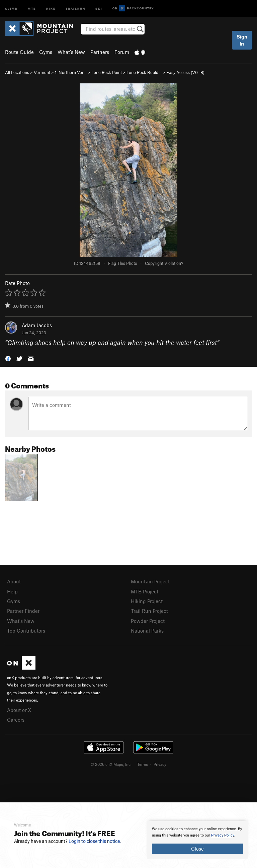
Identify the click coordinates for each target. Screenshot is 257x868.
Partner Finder (23, 611)
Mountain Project (150, 581)
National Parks (147, 631)
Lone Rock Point (107, 72)
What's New (71, 52)
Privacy (160, 764)
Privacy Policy (223, 835)
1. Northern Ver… (71, 72)
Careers (16, 720)
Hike (51, 8)
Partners (100, 52)
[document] (197, 840)
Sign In (242, 40)
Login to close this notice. (95, 841)
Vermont (42, 72)
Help (12, 591)
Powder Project (148, 621)
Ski (99, 8)
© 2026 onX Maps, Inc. (111, 764)
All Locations (17, 72)
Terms (143, 764)
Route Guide (19, 52)
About (14, 581)
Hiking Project (147, 601)
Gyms (46, 52)
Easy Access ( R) (185, 72)
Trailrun (75, 8)
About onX (19, 710)
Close (197, 849)
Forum (122, 52)
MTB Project (145, 591)
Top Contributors (26, 631)
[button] (8, 358)
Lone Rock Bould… (144, 72)
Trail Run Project (149, 611)
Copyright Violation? (164, 263)
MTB (32, 8)
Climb (11, 8)
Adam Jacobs (37, 325)
